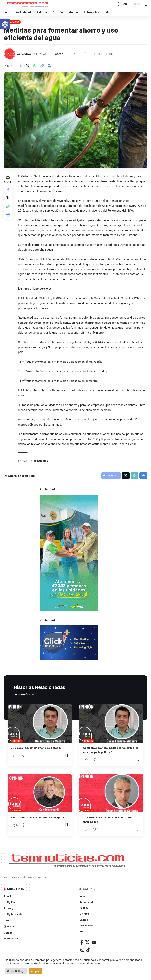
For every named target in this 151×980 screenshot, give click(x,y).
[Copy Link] (42, 66)
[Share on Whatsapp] (35, 66)
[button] (5, 24)
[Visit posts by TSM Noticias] (10, 54)
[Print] (49, 66)
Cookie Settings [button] (16, 971)
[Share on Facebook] (21, 66)
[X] (87, 948)
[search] (118, 4)
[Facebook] (82, 948)
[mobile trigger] (144, 4)
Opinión (17, 747)
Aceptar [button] (35, 971)
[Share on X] (28, 66)
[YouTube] (94, 948)
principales (42, 466)
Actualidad (12, 22)
